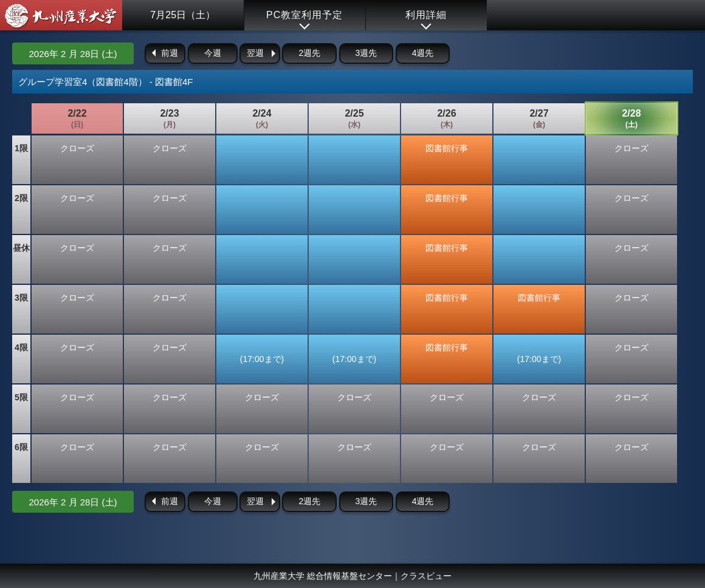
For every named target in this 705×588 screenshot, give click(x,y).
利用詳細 (426, 15)
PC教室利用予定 (304, 15)
